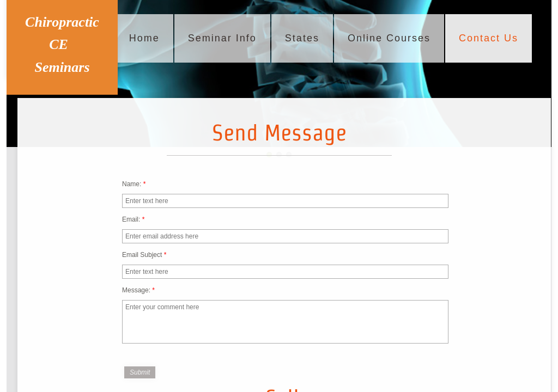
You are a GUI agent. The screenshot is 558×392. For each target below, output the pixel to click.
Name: (134, 184)
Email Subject (144, 255)
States (302, 38)
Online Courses (389, 38)
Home (144, 38)
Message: (138, 290)
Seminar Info (222, 38)
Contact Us (489, 38)
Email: (133, 219)
